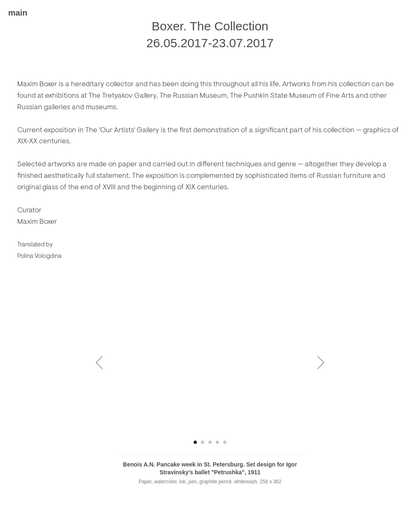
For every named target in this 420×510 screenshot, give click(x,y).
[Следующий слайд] (321, 362)
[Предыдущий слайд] (99, 362)
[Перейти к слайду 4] (217, 442)
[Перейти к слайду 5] (225, 442)
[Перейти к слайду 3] (210, 442)
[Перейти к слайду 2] (203, 442)
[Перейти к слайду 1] (195, 442)
